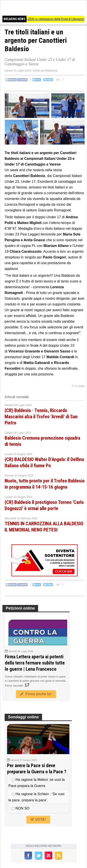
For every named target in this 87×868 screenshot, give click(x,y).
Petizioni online (20, 608)
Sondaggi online (23, 717)
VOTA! (38, 820)
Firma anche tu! (36, 694)
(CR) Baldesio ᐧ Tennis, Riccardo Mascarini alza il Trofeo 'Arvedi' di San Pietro (41, 417)
